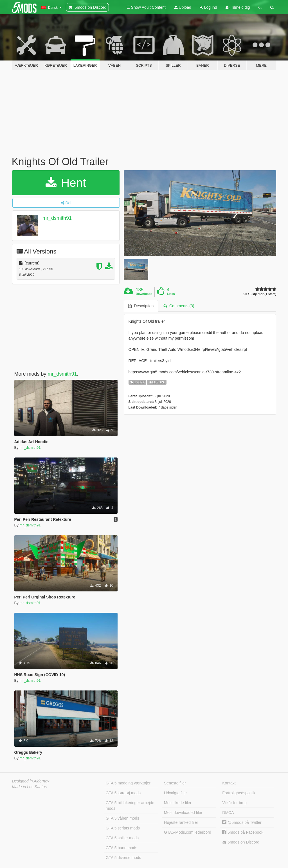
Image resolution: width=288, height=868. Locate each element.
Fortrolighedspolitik (239, 793)
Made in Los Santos (30, 787)
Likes (171, 294)
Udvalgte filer (175, 793)
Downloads (144, 294)
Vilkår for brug (234, 803)
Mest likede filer (178, 803)
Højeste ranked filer (181, 822)
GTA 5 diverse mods (123, 858)
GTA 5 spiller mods (122, 838)
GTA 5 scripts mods (123, 828)
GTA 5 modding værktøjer (128, 783)
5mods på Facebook (243, 832)
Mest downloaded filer (183, 813)
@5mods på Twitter (242, 822)
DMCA (228, 813)
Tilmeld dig (238, 7)
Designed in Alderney (31, 781)
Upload (183, 7)
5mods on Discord (241, 842)
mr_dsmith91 (57, 218)
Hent (66, 183)
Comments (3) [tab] (179, 306)
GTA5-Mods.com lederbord (188, 832)
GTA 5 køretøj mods (123, 793)
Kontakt (229, 783)
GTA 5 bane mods (121, 848)
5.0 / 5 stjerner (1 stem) (259, 294)
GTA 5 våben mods (122, 818)
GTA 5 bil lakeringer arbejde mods (130, 806)
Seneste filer (175, 783)
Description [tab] (141, 306)
